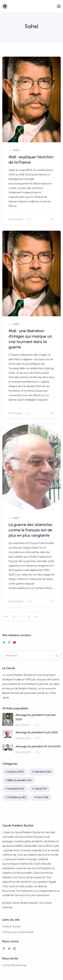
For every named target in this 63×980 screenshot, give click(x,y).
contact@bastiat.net (15, 965)
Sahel (16, 150)
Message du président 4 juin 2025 (37, 732)
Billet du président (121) (20, 780)
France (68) (42, 797)
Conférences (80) (17, 797)
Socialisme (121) (16, 789)
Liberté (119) (41, 789)
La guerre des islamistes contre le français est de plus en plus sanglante (31, 530)
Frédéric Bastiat (11, 926)
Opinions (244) (16, 772)
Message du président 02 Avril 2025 (38, 746)
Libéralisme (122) (43, 772)
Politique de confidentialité (18, 932)
